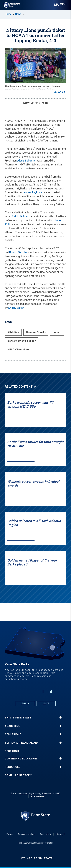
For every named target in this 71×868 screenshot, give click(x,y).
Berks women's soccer (22, 341)
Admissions (13, 734)
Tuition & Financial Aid (21, 743)
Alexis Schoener (27, 161)
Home (8, 14)
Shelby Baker (16, 308)
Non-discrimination (26, 834)
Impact (57, 332)
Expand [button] (58, 92)
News (18, 14)
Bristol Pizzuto (18, 252)
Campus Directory (18, 775)
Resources (13, 767)
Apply (25, 704)
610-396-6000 (38, 797)
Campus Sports (36, 332)
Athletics (13, 332)
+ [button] (60, 718)
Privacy (10, 834)
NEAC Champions (18, 349)
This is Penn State (18, 718)
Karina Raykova (33, 192)
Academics (13, 726)
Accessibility (45, 834)
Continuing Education (21, 759)
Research (12, 751)
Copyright (61, 834)
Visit (46, 704)
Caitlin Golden (20, 216)
